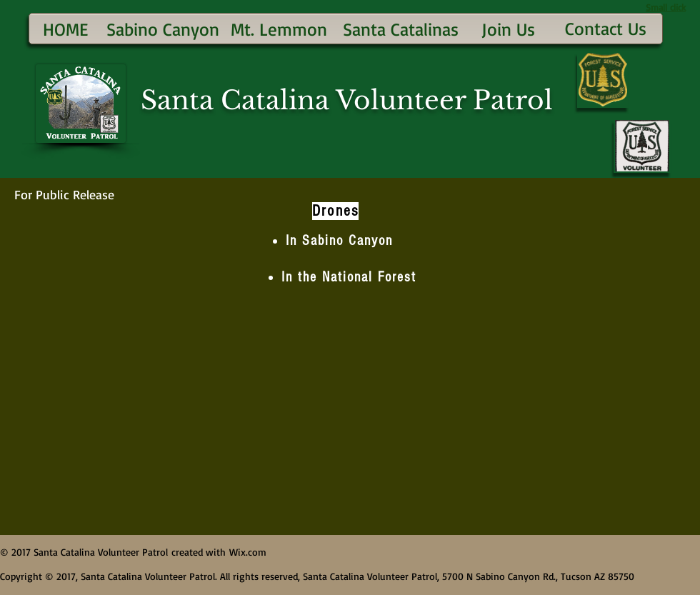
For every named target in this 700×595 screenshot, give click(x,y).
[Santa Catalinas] (400, 29)
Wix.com (248, 552)
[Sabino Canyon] (162, 29)
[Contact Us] (606, 28)
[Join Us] (508, 29)
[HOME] (65, 29)
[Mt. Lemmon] (279, 29)
